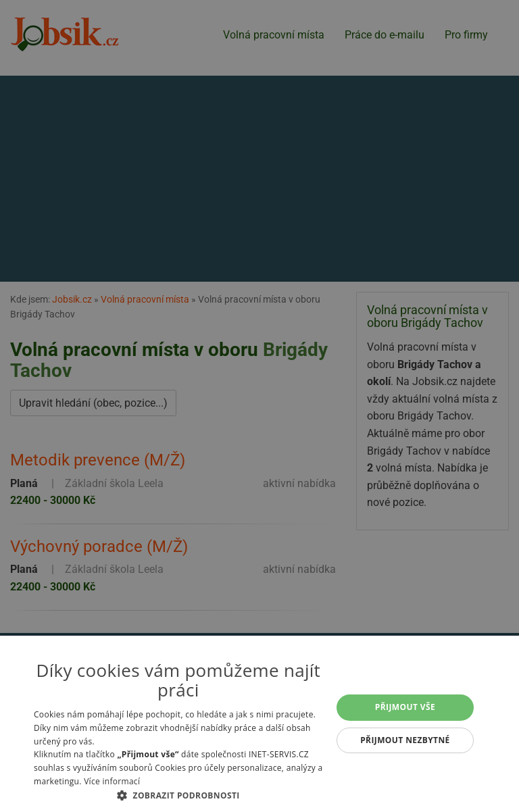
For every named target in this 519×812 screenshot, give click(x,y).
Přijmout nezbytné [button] (405, 740)
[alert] (259, 406)
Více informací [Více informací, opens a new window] (112, 781)
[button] (178, 795)
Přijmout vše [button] (405, 707)
